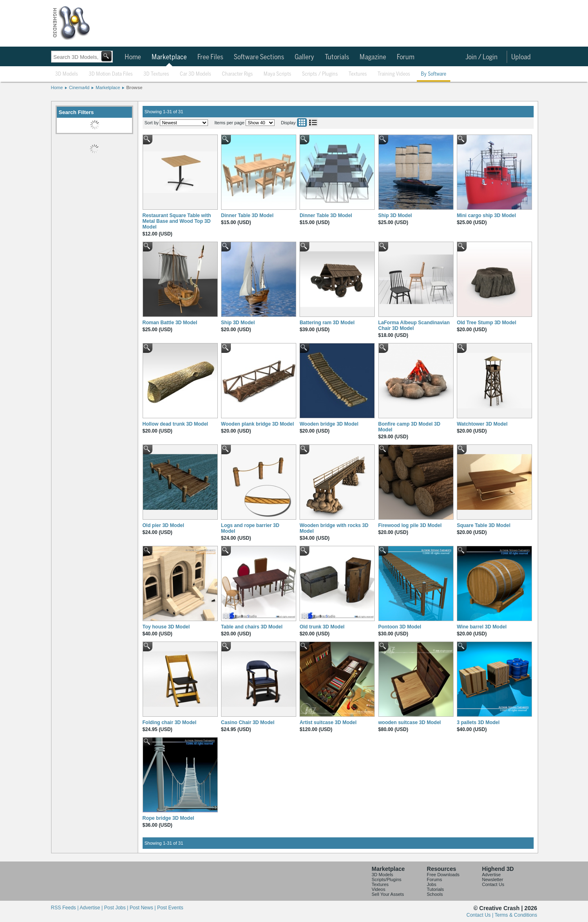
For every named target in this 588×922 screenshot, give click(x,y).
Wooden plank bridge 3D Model (257, 424)
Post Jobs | (117, 908)
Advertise (492, 875)
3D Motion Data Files (111, 74)
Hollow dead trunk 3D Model (176, 424)
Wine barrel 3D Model (482, 627)
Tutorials (337, 57)
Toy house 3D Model (166, 627)
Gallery (304, 57)
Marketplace (169, 57)
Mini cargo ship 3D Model (486, 215)
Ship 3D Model (395, 215)
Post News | (143, 908)
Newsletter (493, 879)
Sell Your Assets (388, 894)
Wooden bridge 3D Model (329, 424)
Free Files (210, 57)
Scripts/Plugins (387, 879)
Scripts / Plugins (320, 74)
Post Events (170, 908)
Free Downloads (443, 875)
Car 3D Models (196, 74)
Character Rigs (237, 74)
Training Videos (394, 74)
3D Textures (156, 74)
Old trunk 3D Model (322, 627)
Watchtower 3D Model (482, 424)
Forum (406, 57)
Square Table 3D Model (484, 525)
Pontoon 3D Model (400, 627)
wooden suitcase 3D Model (410, 722)
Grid (302, 122)
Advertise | (92, 908)
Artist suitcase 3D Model (328, 722)
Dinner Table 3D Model (247, 215)
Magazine (373, 57)
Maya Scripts (277, 74)
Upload (521, 57)
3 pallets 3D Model (478, 722)
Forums (435, 879)
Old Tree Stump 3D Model (486, 323)
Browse (134, 87)
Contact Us (493, 884)
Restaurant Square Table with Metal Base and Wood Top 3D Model (177, 221)
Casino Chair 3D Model (248, 722)
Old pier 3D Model (163, 525)
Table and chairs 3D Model (252, 627)
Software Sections (259, 57)
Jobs (432, 884)
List (313, 122)
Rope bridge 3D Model (169, 818)
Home (133, 57)
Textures (358, 74)
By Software (434, 74)
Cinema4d (79, 87)
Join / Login (482, 57)
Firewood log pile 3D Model (410, 525)
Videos (379, 889)
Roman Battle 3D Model (170, 323)
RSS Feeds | (65, 908)
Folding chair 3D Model (170, 722)
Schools (435, 894)
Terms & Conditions (516, 915)
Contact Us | (481, 915)
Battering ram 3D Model (327, 323)
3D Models (67, 74)
